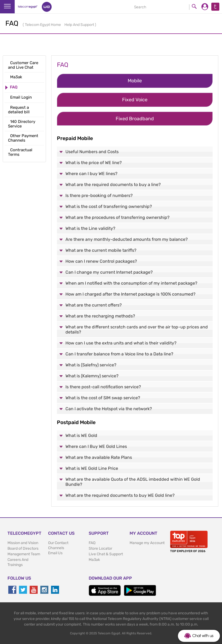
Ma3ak (94, 560)
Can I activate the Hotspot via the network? (109, 409)
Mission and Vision (23, 543)
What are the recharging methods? (100, 316)
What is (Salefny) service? (91, 365)
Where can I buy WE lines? (91, 174)
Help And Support (80, 25)
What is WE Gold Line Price (92, 468)
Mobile (135, 81)
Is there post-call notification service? (103, 387)
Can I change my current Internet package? (109, 272)
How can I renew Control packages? (101, 261)
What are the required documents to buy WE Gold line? (120, 495)
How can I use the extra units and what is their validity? (121, 343)
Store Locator (100, 548)
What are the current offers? (94, 305)
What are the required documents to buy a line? (113, 185)
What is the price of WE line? (94, 163)
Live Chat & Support (106, 554)
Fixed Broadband (135, 119)
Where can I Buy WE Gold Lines (96, 446)
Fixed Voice (135, 100)
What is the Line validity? (90, 228)
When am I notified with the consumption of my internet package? (131, 283)
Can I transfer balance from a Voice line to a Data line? (119, 354)
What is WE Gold (81, 435)
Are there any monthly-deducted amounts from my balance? (127, 239)
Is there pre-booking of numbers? (99, 195)
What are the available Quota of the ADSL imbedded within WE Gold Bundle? (133, 482)
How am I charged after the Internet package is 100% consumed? (131, 294)
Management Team (24, 554)
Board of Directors (23, 548)
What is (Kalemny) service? (92, 376)
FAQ (92, 543)
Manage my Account (147, 543)
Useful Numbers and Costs (92, 152)
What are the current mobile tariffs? (101, 250)
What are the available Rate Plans (99, 457)
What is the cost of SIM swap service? (103, 398)
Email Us (55, 553)
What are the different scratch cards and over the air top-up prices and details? (137, 329)
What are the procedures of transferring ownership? (118, 217)
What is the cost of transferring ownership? (109, 206)
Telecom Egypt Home (43, 25)
